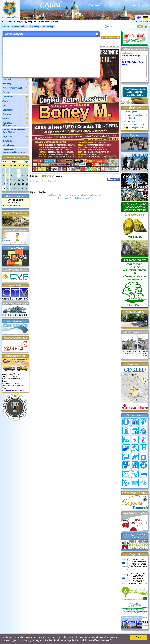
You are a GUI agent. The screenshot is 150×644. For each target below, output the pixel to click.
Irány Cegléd (8, 70)
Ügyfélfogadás (131, 112)
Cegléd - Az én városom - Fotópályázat (14, 131)
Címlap (6, 26)
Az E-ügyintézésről (135, 128)
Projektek (15, 137)
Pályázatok (8, 57)
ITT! (114, 640)
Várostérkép (48, 26)
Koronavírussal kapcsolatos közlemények (15, 151)
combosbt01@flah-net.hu (12, 386)
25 (4, 188)
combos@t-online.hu (11, 383)
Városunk (15, 37)
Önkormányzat (15, 42)
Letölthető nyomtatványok (136, 115)
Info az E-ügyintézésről (135, 124)
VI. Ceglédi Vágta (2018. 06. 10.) (130, 351)
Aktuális (15, 62)
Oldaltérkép (34, 26)
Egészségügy (15, 75)
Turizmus (15, 66)
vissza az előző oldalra (110, 37)
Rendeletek (130, 118)
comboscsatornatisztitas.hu (13, 390)
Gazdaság (15, 84)
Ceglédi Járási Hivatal (13, 53)
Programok (54, 45)
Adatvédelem (9, 145)
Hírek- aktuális (19, 26)
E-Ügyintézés (131, 121)
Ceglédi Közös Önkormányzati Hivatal (15, 47)
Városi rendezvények (15, 88)
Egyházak (15, 79)
